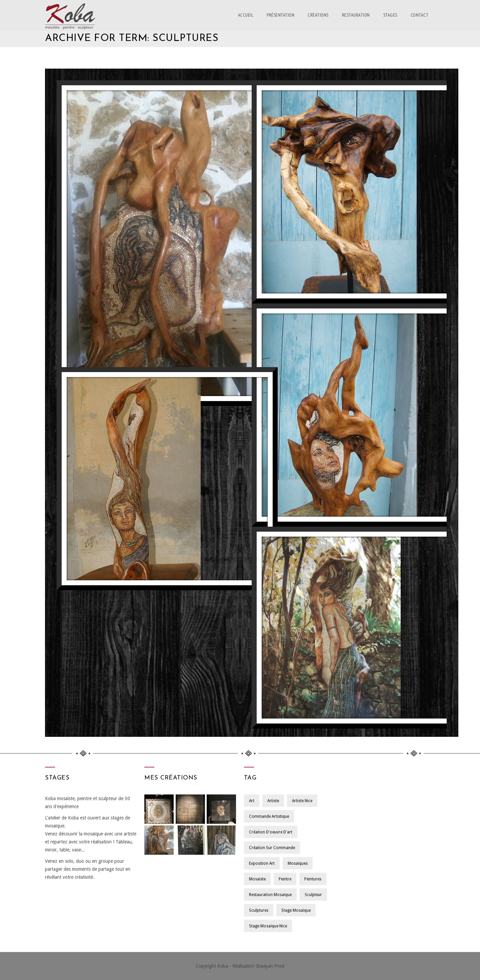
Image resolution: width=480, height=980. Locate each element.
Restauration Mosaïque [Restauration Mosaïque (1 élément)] (270, 895)
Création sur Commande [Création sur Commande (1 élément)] (272, 848)
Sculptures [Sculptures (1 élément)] (259, 910)
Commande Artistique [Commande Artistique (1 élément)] (269, 816)
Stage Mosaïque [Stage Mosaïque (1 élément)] (296, 910)
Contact (420, 15)
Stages (390, 15)
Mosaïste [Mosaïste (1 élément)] (257, 879)
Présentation (280, 15)
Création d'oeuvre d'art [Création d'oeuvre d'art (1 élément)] (271, 832)
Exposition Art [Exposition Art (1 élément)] (262, 863)
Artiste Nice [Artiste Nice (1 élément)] (303, 801)
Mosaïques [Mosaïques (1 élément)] (298, 863)
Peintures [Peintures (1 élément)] (313, 879)
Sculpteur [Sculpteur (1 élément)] (314, 895)
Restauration (356, 15)
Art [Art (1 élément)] (252, 801)
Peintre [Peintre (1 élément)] (285, 879)
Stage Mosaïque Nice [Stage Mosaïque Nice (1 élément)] (268, 926)
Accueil (246, 15)
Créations (318, 15)
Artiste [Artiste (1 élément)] (273, 801)
